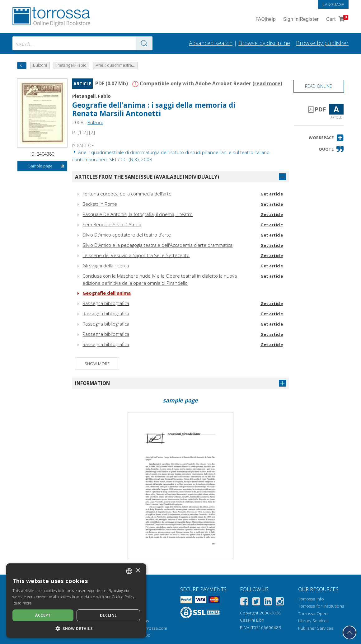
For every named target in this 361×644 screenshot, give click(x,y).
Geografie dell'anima (107, 293)
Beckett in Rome (100, 204)
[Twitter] (256, 602)
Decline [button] (108, 615)
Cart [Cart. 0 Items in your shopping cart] (337, 19)
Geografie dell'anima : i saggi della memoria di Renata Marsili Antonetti (154, 109)
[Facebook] (244, 602)
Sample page (47, 166)
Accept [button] (43, 615)
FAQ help (266, 19)
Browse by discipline (264, 43)
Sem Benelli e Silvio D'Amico (112, 224)
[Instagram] (280, 602)
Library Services (313, 621)
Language (333, 4)
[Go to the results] (144, 43)
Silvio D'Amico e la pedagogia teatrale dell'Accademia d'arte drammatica (157, 245)
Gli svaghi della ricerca (106, 266)
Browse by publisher (322, 43)
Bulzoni (95, 122)
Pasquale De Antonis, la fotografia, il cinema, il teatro (138, 214)
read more (267, 83)
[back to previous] (22, 66)
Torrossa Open (313, 613)
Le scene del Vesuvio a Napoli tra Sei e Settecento (136, 255)
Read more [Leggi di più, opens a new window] (22, 603)
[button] (326, 138)
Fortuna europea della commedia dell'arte (127, 194)
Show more (97, 364)
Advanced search (211, 43)
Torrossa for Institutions (321, 606)
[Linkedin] (268, 602)
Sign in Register (301, 19)
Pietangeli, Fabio (91, 96)
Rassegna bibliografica (106, 303)
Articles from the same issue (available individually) (147, 177)
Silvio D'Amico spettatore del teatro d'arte (127, 235)
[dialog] (76, 601)
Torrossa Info (311, 599)
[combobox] (82, 43)
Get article (272, 194)
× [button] (138, 571)
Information (92, 383)
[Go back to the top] (349, 632)
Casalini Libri (252, 620)
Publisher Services (316, 628)
